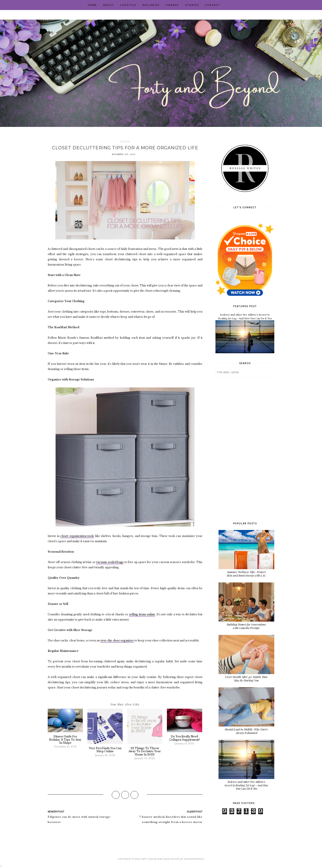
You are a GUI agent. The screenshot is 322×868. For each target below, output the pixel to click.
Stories (192, 5)
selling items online (142, 614)
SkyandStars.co (194, 859)
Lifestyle (128, 5)
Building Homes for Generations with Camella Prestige (246, 626)
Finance (172, 5)
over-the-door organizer (117, 640)
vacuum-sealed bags (110, 562)
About (108, 5)
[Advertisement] (245, 449)
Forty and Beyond (152, 859)
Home (92, 5)
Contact (212, 5)
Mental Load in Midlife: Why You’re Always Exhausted (246, 731)
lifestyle (125, 141)
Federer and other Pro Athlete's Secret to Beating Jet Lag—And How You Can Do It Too (245, 316)
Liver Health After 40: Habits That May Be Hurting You (246, 679)
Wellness (151, 5)
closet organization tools (77, 536)
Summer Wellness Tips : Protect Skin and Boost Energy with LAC (246, 574)
